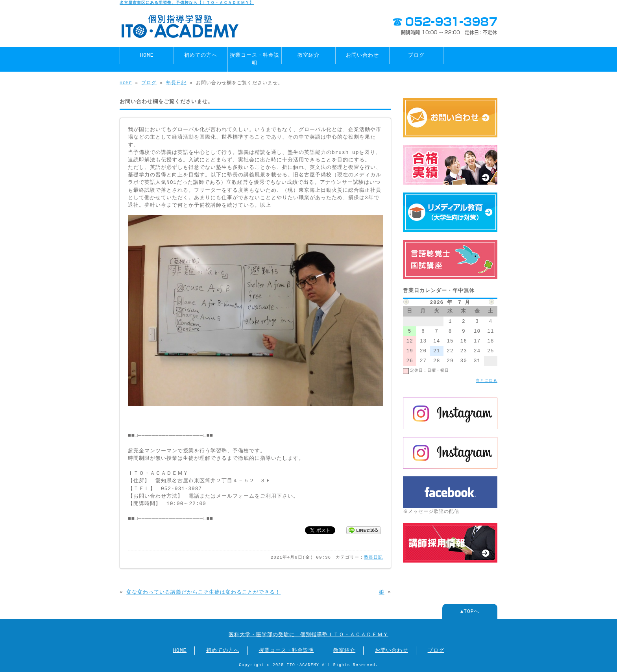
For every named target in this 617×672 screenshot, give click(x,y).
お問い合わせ (362, 55)
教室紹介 (308, 55)
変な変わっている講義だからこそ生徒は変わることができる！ (203, 592)
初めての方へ (201, 55)
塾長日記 (176, 83)
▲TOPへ (470, 611)
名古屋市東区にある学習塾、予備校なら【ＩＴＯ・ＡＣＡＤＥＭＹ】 (187, 3)
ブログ (416, 55)
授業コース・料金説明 (255, 59)
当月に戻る (487, 381)
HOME (147, 55)
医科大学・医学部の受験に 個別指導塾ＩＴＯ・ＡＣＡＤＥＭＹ (308, 635)
